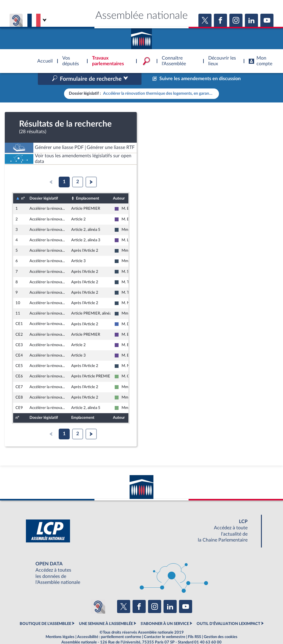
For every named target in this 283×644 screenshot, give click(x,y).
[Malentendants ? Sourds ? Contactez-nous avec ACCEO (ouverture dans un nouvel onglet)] (98, 594)
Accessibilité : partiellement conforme (109, 624)
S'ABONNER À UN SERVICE (165, 611)
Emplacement (88, 186)
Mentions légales (60, 624)
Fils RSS (195, 624)
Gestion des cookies (221, 624)
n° (23, 186)
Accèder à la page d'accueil (141, 37)
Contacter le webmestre (165, 624)
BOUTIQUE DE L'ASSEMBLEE (45, 611)
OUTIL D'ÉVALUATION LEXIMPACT (228, 611)
